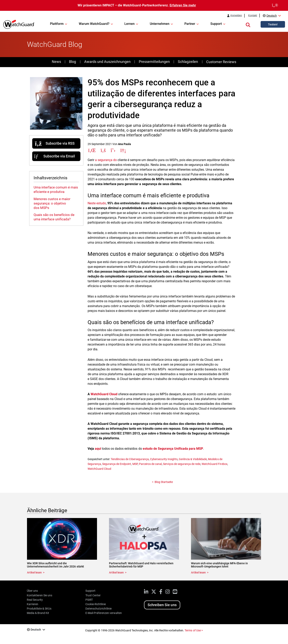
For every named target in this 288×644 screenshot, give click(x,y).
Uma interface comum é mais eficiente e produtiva (56, 189)
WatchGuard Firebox (214, 464)
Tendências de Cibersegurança (130, 459)
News (56, 62)
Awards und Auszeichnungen (107, 62)
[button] (248, 24)
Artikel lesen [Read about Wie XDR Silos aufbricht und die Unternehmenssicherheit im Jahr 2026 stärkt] (34, 572)
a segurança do (106, 160)
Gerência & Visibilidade (193, 459)
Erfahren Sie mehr (183, 5)
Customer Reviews (221, 62)
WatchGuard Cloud (99, 469)
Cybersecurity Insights (164, 459)
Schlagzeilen (188, 62)
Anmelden (236, 15)
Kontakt (253, 15)
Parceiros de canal (150, 464)
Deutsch (271, 16)
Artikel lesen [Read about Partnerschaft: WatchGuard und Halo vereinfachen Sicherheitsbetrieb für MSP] (116, 572)
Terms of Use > (194, 630)
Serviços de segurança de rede (182, 464)
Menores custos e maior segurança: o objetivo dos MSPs (52, 203)
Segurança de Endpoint (117, 464)
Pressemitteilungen (154, 62)
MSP (135, 464)
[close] (275, 5)
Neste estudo (97, 203)
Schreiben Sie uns (162, 605)
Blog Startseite (164, 482)
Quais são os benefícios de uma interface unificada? (54, 217)
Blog (72, 62)
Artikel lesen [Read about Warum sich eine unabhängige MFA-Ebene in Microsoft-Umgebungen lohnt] (198, 572)
